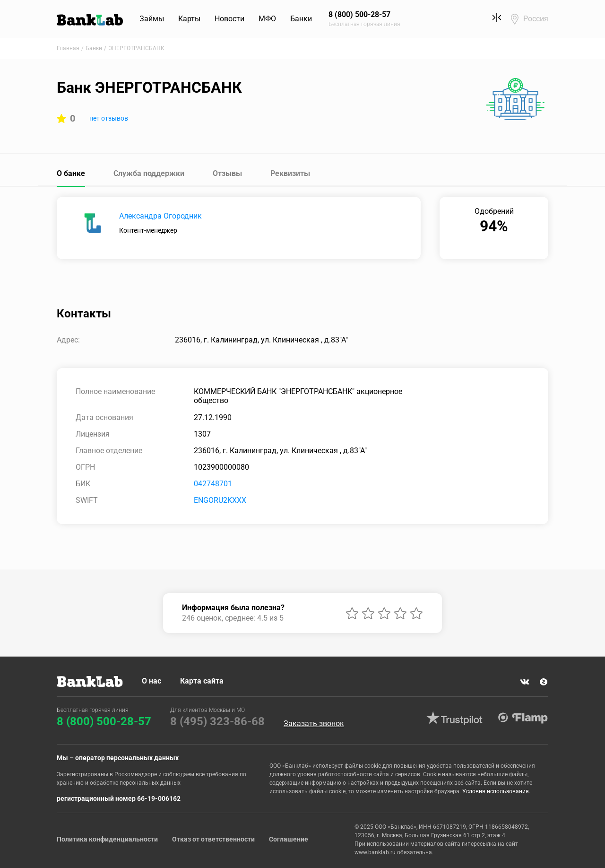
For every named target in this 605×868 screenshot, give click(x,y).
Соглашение (289, 839)
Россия (536, 19)
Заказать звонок (314, 724)
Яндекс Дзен (544, 682)
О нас (151, 681)
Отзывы (227, 173)
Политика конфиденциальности (107, 839)
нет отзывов (109, 118)
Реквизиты (290, 173)
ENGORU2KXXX (220, 500)
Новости (229, 19)
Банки (301, 19)
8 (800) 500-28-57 (104, 721)
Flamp (523, 718)
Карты (189, 19)
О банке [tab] (71, 173)
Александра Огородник (160, 216)
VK (525, 682)
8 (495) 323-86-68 (217, 721)
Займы (152, 19)
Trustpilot (454, 718)
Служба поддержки (149, 173)
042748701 (213, 484)
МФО (267, 19)
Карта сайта (202, 681)
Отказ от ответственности (213, 839)
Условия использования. (496, 791)
